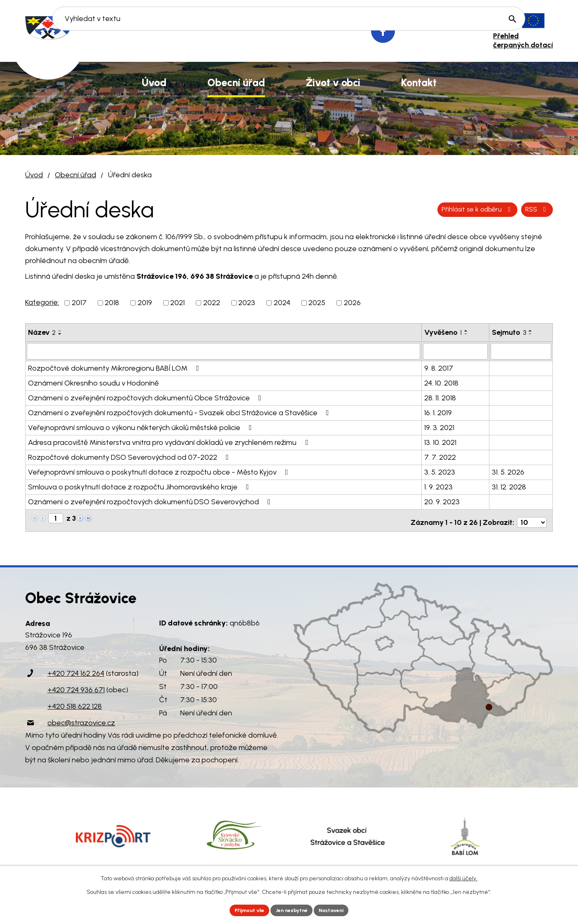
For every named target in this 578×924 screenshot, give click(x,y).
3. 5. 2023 (440, 471)
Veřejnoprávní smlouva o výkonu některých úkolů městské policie (142, 427)
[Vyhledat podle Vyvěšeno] (455, 351)
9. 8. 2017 (439, 367)
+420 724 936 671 (76, 686)
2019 (145, 303)
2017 (79, 303)
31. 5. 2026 (508, 471)
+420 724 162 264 (76, 669)
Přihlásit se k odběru (507, 209)
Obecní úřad (75, 175)
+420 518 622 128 (75, 702)
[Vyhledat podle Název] (223, 351)
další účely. (463, 877)
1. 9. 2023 (438, 486)
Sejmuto (509, 332)
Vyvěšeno (443, 332)
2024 (282, 303)
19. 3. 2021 (439, 427)
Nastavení (338, 909)
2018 (112, 303)
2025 (317, 303)
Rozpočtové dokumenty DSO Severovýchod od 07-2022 (130, 456)
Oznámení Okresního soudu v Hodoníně (93, 382)
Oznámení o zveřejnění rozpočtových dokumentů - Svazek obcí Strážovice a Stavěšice (180, 412)
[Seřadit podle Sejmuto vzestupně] (531, 331)
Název (42, 332)
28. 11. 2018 (440, 397)
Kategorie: (42, 302)
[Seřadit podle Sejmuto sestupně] (531, 334)
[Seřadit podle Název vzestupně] (60, 331)
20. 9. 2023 (442, 501)
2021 (177, 303)
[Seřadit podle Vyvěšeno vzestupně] (466, 331)
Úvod (34, 175)
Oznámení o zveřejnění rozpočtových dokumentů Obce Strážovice (146, 397)
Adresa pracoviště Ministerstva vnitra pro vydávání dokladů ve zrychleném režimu (170, 442)
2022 (212, 303)
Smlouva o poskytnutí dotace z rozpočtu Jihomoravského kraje (140, 486)
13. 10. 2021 (440, 442)
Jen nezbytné (293, 909)
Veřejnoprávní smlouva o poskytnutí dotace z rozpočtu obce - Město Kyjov (160, 471)
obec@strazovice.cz (81, 719)
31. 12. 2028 (509, 486)
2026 (352, 303)
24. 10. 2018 (441, 382)
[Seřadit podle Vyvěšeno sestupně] (466, 334)
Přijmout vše (243, 909)
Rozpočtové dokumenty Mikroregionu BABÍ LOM (115, 367)
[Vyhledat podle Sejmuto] (521, 351)
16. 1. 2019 (438, 412)
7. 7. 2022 (440, 456)
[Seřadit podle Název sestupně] (60, 334)
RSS (439, 209)
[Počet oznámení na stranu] (532, 518)
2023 (247, 303)
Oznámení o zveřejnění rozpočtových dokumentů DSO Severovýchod (151, 501)
